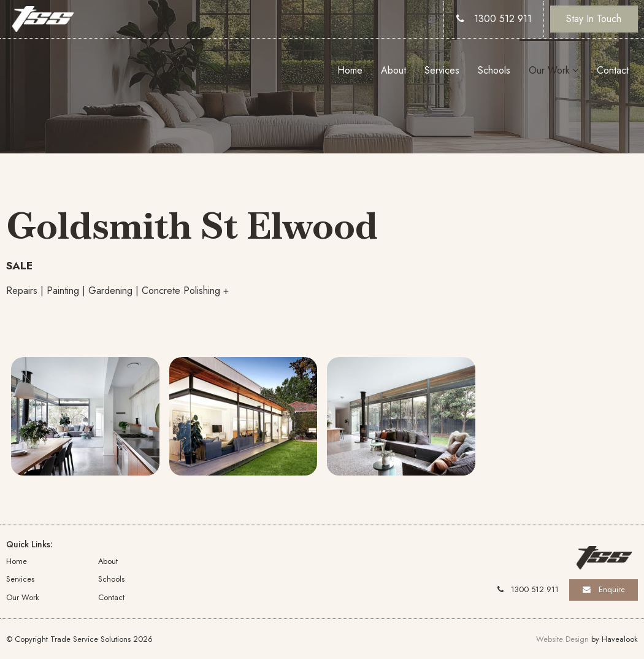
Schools (494, 70)
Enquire (612, 589)
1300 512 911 (503, 19)
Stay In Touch (594, 19)
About (393, 70)
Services (442, 70)
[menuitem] (52, 561)
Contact (613, 70)
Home (350, 70)
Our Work (549, 70)
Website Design (562, 639)
